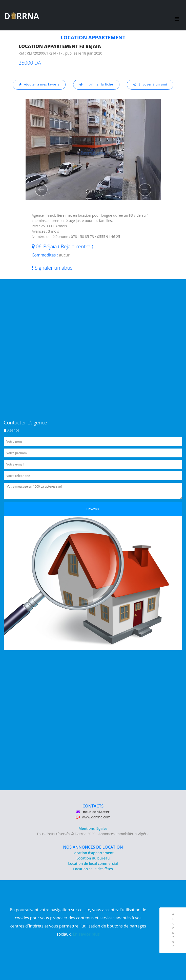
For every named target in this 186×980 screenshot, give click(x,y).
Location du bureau (93, 858)
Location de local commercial (93, 863)
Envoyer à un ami (150, 84)
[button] (41, 190)
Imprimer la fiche (96, 84)
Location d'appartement (93, 853)
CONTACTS (93, 806)
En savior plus (86, 934)
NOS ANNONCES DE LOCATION (93, 847)
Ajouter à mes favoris (39, 84)
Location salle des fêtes (93, 869)
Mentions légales (93, 828)
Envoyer (93, 509)
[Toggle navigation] (177, 15)
